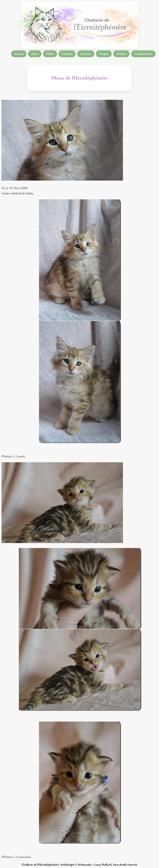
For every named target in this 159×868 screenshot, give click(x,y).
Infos (35, 54)
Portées (121, 54)
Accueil (19, 54)
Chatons (86, 54)
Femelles (67, 54)
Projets (104, 54)
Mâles (50, 54)
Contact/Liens (143, 54)
